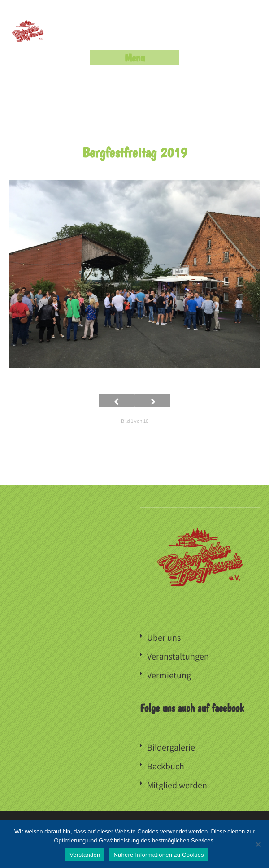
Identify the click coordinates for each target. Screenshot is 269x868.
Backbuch (166, 766)
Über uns (164, 638)
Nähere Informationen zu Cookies (158, 855)
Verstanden (85, 855)
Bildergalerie (171, 747)
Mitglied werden (177, 785)
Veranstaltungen (178, 656)
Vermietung (169, 675)
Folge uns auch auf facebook (192, 708)
